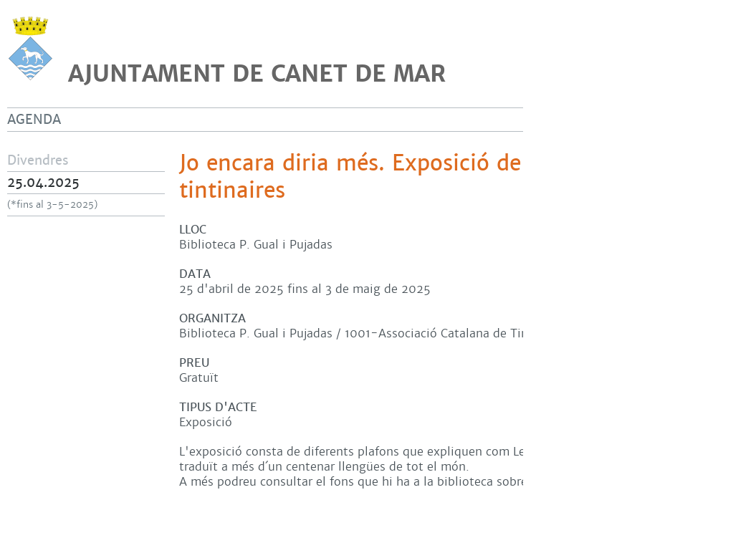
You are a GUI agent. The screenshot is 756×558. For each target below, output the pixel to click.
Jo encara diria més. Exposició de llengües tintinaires (396, 177)
